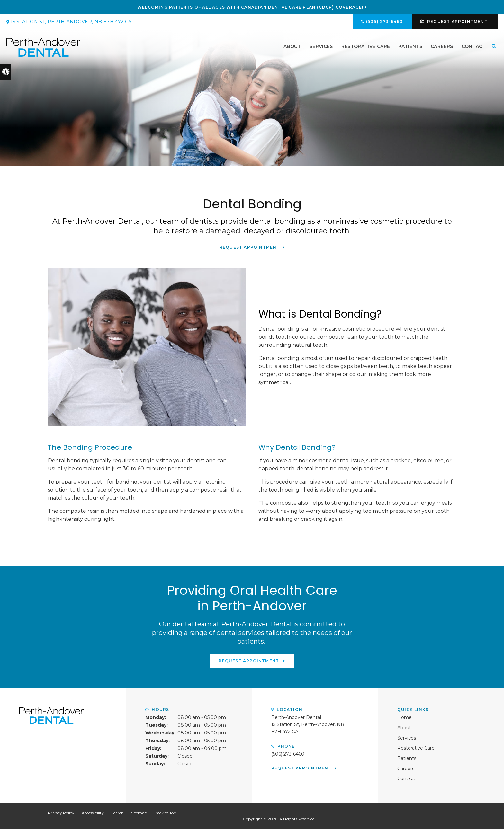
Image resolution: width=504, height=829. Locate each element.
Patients (410, 47)
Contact (474, 47)
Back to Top (165, 812)
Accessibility (93, 812)
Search (117, 812)
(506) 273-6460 (385, 21)
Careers (442, 47)
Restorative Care (366, 47)
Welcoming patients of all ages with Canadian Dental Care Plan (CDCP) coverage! (250, 7)
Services (321, 47)
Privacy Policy (61, 812)
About (292, 47)
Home (405, 717)
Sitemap (139, 812)
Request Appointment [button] (457, 21)
